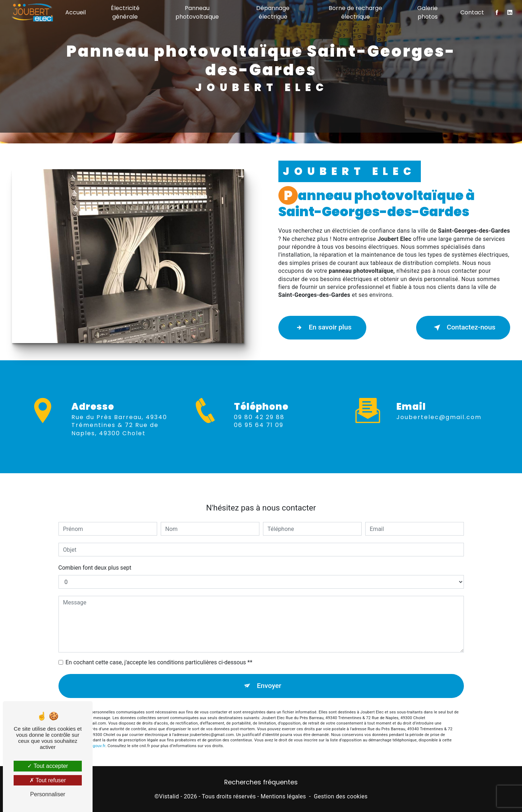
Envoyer (269, 669)
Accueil (76, 12)
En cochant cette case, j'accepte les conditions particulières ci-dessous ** (159, 645)
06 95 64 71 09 (259, 442)
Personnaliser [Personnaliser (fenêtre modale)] (48, 794)
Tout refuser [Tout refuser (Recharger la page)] (48, 780)
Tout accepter (48, 766)
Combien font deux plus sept (95, 551)
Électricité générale (125, 12)
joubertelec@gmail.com (439, 400)
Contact (472, 12)
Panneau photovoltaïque (197, 12)
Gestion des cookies (341, 796)
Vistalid (169, 796)
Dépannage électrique (273, 12)
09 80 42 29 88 (259, 434)
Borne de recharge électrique (355, 12)
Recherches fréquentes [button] (261, 782)
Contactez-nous (463, 328)
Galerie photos (427, 12)
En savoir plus (322, 328)
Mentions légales (283, 796)
